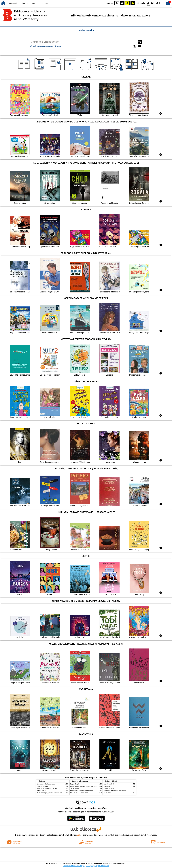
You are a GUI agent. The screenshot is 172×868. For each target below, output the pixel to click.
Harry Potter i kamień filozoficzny (47, 788)
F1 (153, 3)
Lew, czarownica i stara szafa (46, 784)
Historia (24, 3)
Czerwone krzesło (109, 788)
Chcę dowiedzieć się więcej (74, 866)
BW (122, 3)
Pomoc (35, 3)
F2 (159, 3)
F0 (148, 3)
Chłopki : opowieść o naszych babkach (82, 791)
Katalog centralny (86, 30)
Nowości (13, 3)
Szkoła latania (41, 791)
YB (127, 3)
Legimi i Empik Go (43, 786)
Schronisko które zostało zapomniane (115, 791)
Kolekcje (58, 46)
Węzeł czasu (107, 793)
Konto (45, 3)
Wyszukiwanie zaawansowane (42, 46)
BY (133, 3)
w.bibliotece (73, 835)
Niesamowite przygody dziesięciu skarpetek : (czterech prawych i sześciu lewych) (62, 793)
